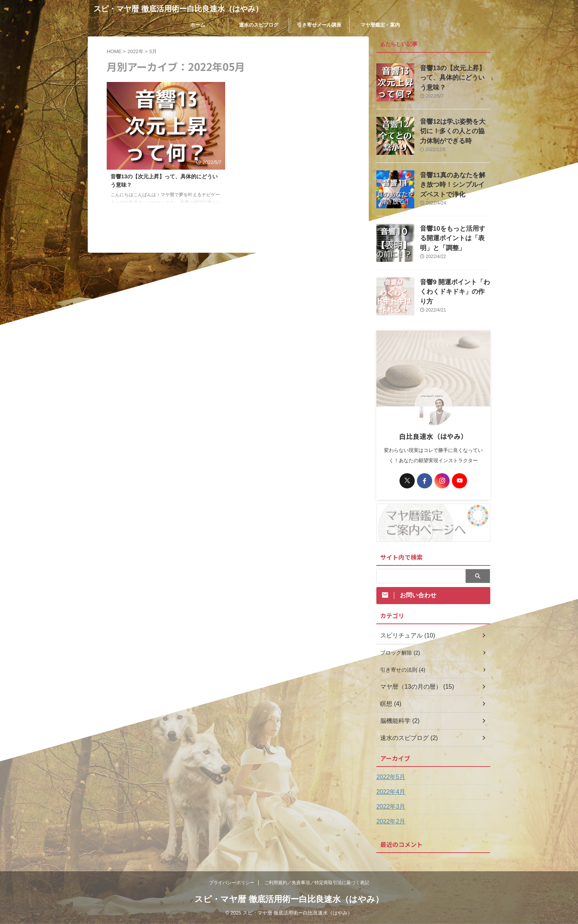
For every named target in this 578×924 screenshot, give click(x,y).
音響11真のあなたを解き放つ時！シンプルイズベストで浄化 (455, 183)
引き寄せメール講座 (319, 25)
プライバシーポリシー (232, 883)
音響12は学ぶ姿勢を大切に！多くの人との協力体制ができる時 (455, 130)
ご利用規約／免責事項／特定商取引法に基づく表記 (317, 883)
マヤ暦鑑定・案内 (380, 25)
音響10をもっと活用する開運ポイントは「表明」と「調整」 (455, 237)
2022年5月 (389, 777)
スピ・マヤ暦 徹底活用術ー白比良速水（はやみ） (178, 9)
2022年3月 (389, 807)
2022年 (136, 51)
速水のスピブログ (259, 25)
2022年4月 (389, 792)
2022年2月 (389, 822)
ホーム (198, 25)
